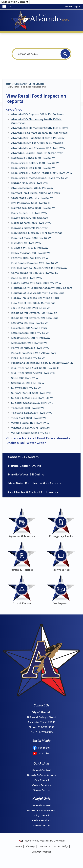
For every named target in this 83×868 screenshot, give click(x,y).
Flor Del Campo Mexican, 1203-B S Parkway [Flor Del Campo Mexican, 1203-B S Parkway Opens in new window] (39, 268)
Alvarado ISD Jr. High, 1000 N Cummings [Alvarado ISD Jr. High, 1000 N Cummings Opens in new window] (37, 143)
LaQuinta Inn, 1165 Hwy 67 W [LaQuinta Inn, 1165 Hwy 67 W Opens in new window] (29, 323)
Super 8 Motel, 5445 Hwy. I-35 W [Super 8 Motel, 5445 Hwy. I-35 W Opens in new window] (32, 398)
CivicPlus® (59, 841)
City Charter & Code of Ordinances (33, 492)
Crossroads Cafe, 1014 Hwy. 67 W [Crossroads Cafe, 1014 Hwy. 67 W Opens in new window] (32, 198)
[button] (65, 54)
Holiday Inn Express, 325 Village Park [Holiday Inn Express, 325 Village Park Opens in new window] (35, 298)
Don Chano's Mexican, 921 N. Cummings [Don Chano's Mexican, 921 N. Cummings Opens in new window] (37, 233)
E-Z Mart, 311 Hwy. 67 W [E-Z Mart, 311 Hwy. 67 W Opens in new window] (26, 243)
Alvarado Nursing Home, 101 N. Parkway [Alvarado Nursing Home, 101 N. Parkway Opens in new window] (37, 153)
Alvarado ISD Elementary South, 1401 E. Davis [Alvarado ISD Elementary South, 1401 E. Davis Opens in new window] (40, 128)
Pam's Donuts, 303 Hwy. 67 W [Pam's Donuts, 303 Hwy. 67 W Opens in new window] (30, 348)
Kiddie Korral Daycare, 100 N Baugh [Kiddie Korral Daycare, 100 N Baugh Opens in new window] (34, 313)
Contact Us (44, 846)
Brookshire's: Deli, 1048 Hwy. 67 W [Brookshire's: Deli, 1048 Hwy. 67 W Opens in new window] (33, 168)
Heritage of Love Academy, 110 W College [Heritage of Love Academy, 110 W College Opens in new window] (38, 293)
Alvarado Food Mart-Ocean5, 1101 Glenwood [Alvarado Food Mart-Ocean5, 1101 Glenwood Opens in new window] (39, 133)
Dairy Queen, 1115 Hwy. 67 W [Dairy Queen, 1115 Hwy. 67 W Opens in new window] (29, 213)
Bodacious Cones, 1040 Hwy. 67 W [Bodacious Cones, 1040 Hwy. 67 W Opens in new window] (33, 158)
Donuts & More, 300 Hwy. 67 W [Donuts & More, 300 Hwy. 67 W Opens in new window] (31, 238)
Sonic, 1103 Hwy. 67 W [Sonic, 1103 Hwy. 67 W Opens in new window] (25, 378)
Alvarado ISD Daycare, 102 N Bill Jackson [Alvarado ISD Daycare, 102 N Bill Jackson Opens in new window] (37, 114)
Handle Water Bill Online (26, 474)
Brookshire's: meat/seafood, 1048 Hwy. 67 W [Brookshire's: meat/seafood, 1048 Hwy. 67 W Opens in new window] (39, 178)
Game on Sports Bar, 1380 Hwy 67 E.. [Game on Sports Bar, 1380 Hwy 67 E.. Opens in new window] (34, 273)
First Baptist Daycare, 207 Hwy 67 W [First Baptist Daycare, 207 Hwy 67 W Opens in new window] (34, 263)
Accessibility (61, 846)
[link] (73, 7)
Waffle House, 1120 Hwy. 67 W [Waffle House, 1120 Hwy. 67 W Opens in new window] (30, 423)
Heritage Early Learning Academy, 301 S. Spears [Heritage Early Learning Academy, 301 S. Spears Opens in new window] (42, 288)
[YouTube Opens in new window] (41, 753)
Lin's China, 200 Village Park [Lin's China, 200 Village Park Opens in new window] (29, 328)
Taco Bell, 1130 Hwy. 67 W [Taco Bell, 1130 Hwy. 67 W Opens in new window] (28, 408)
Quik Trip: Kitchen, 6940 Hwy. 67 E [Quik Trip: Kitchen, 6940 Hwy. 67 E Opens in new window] (33, 373)
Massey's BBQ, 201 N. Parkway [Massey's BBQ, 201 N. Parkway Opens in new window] (31, 338)
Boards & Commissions (41, 775)
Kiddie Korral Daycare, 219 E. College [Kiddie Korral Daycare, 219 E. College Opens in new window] (35, 318)
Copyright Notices (41, 852)
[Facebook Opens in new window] (41, 748)
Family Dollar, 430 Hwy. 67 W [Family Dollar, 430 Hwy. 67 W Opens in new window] (30, 258)
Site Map (30, 846)
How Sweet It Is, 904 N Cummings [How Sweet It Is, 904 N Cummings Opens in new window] (33, 303)
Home (10, 84)
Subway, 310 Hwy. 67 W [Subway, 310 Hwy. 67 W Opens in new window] (26, 388)
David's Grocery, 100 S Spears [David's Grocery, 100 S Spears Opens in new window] (30, 218)
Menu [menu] (10, 7)
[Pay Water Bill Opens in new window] (61, 556)
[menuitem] (41, 457)
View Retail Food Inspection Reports (35, 483)
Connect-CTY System (23, 457)
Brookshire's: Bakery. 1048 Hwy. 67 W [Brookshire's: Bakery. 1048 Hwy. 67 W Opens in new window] (35, 163)
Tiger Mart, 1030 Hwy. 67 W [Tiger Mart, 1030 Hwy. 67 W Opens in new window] (29, 418)
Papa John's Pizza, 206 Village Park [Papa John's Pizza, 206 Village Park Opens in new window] (34, 353)
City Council (42, 780)
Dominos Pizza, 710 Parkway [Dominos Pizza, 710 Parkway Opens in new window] (29, 228)
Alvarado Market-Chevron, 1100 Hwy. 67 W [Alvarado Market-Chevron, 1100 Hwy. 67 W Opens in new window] (38, 148)
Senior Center (42, 790)
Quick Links (41, 763)
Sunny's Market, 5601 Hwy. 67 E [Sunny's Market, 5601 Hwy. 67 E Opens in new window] (31, 393)
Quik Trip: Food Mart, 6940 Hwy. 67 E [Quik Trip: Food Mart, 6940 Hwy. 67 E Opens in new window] (35, 368)
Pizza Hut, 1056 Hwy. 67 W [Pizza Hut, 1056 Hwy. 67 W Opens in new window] (28, 358)
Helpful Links (42, 799)
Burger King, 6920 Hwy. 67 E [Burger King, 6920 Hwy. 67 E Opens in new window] (30, 183)
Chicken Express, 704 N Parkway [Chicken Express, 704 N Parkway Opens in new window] (32, 188)
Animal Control (41, 770)
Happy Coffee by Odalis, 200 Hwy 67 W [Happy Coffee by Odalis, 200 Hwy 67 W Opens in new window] (36, 283)
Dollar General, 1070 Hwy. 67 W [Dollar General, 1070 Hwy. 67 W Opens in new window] (31, 223)
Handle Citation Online (25, 466)
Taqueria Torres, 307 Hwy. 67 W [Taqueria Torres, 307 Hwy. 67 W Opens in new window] (32, 413)
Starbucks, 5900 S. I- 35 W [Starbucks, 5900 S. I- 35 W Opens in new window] (28, 383)
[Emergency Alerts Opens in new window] (61, 522)
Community (21, 84)
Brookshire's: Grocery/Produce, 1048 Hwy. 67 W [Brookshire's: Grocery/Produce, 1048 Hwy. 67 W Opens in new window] (42, 173)
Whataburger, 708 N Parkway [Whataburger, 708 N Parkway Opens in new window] (31, 428)
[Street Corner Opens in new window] (22, 589)
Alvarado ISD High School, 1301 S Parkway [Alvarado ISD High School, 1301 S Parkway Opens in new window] (38, 138)
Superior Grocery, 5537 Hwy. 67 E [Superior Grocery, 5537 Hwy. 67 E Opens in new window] (32, 403)
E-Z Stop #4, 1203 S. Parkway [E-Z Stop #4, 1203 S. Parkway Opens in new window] (30, 248)
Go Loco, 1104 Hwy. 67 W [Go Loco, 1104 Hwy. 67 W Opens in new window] (27, 278)
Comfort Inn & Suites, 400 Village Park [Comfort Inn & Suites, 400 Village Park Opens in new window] (36, 193)
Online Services (36, 84)
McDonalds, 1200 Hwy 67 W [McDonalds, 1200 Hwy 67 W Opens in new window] (29, 343)
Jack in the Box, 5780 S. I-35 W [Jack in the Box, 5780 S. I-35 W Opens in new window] (30, 308)
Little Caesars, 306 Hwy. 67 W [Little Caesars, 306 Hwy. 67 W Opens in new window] (30, 333)
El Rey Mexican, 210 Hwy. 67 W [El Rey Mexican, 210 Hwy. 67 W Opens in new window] (31, 253)
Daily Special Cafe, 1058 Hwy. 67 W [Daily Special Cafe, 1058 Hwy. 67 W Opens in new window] (33, 208)
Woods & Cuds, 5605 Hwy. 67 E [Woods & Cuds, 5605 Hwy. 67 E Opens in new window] (31, 433)
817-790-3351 (46, 727)
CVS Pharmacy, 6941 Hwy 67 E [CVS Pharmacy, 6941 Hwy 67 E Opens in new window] (30, 203)
